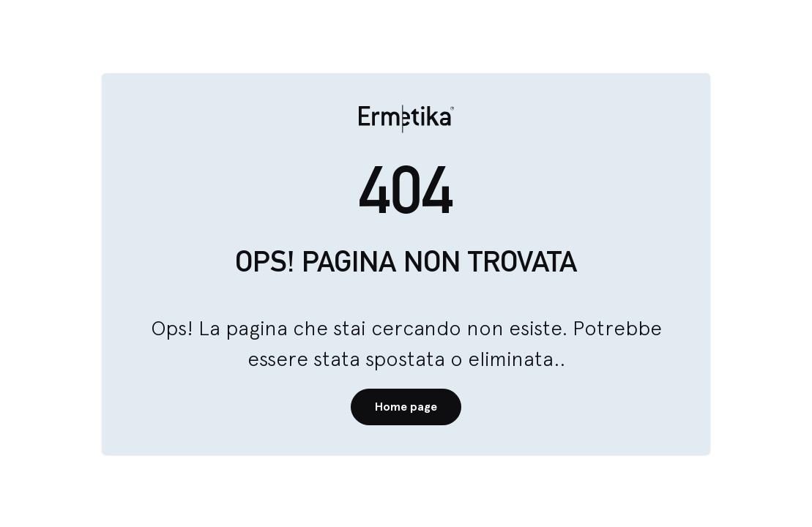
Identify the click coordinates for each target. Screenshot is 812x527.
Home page (406, 407)
